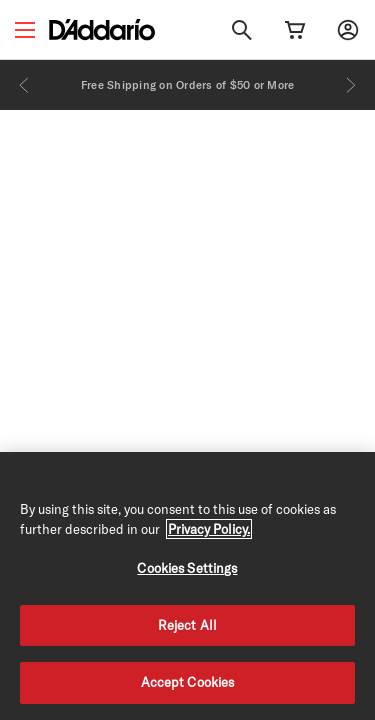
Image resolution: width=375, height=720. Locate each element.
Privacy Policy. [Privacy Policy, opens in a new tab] (209, 529)
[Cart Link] (295, 30)
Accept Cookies (188, 682)
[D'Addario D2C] (102, 29)
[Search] (242, 30)
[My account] (348, 30)
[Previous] (24, 85)
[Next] (351, 85)
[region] (187, 586)
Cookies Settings (187, 568)
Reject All (187, 625)
